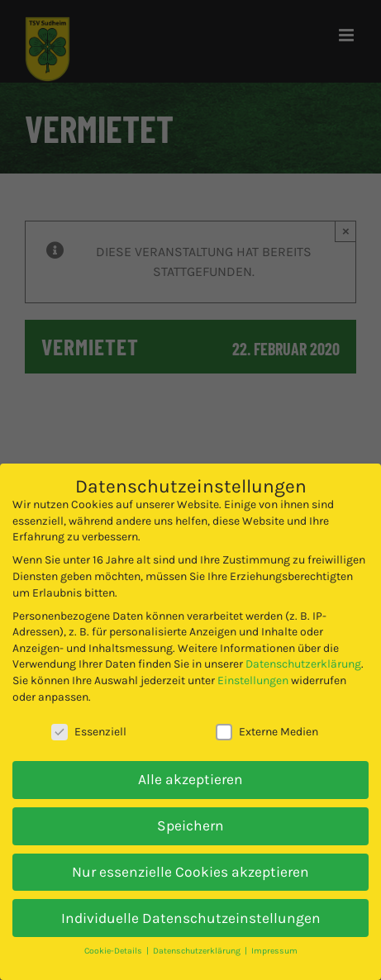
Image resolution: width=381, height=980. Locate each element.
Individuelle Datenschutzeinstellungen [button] (191, 918)
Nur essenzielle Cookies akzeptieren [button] (190, 872)
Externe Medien (267, 732)
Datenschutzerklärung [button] (198, 951)
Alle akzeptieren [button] (190, 779)
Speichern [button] (190, 825)
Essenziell (89, 732)
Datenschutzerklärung (303, 664)
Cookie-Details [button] (114, 951)
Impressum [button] (274, 951)
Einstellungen (253, 680)
